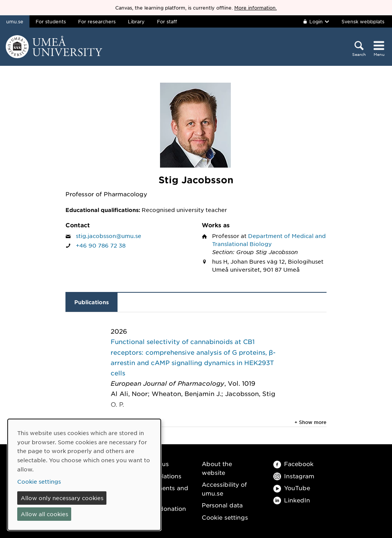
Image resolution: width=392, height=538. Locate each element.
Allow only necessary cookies (62, 498)
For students (51, 21)
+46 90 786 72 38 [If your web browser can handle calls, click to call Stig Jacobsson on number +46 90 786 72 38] (101, 245)
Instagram (294, 476)
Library (136, 21)
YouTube (292, 488)
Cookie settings (225, 517)
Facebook (293, 464)
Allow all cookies (44, 514)
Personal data (222, 505)
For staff (167, 21)
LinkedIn (292, 500)
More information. (256, 8)
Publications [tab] (91, 302)
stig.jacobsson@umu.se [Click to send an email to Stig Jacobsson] (109, 236)
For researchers (97, 21)
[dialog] (84, 475)
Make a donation (161, 508)
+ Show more (310, 422)
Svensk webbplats (363, 21)
